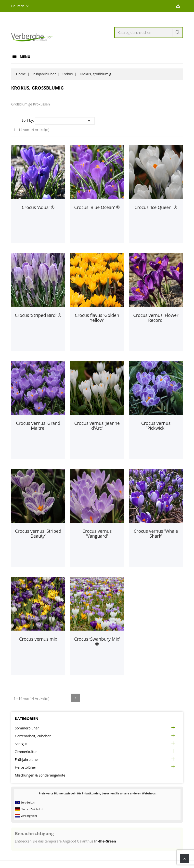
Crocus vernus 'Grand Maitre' (38, 426)
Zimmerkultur (26, 752)
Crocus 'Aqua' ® (38, 207)
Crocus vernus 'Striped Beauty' (38, 533)
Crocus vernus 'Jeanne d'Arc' (97, 426)
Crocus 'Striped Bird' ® (38, 315)
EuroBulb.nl (28, 802)
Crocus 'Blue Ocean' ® (97, 207)
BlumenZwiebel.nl (32, 809)
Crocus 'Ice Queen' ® (156, 207)
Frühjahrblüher (27, 759)
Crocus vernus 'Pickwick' (156, 426)
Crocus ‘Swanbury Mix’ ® (97, 641)
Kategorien (27, 718)
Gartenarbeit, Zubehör (33, 736)
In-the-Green (105, 841)
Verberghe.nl (29, 816)
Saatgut (21, 744)
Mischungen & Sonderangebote (40, 775)
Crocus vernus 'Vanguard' (97, 533)
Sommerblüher (27, 728)
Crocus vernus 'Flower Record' (156, 318)
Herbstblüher (26, 767)
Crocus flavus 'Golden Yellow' (97, 318)
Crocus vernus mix (38, 639)
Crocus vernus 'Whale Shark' (156, 533)
